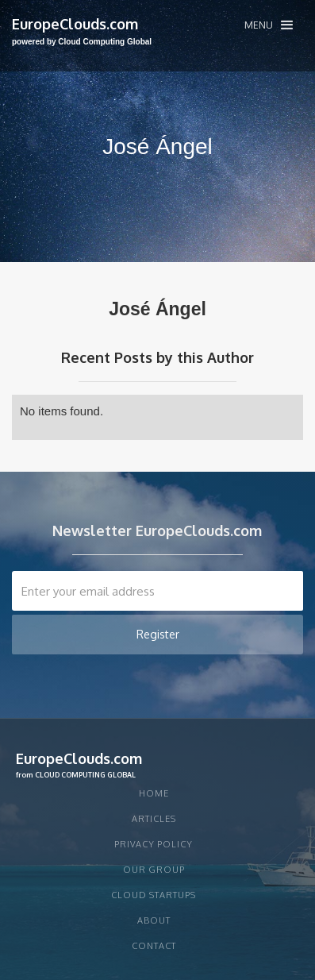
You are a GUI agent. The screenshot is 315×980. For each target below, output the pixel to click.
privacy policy (154, 844)
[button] (269, 25)
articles (154, 819)
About (154, 920)
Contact (154, 946)
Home (154, 793)
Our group (154, 870)
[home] (82, 32)
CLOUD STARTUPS (154, 895)
